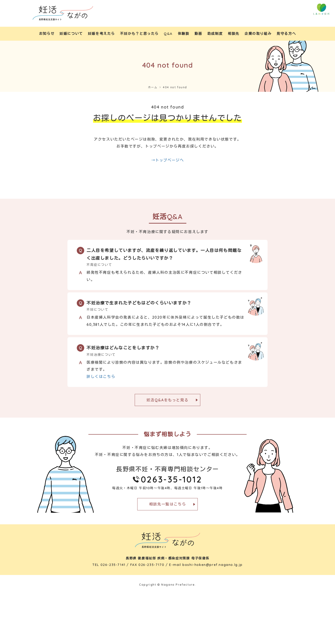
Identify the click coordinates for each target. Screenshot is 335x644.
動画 (198, 34)
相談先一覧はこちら (167, 504)
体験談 (184, 34)
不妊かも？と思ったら (139, 34)
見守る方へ (286, 34)
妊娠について (71, 34)
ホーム (153, 87)
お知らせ (47, 34)
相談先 (234, 34)
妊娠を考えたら (101, 34)
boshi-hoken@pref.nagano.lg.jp (212, 565)
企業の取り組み (258, 34)
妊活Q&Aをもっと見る (168, 400)
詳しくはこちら (101, 376)
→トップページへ (168, 160)
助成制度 (215, 34)
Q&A (168, 34)
